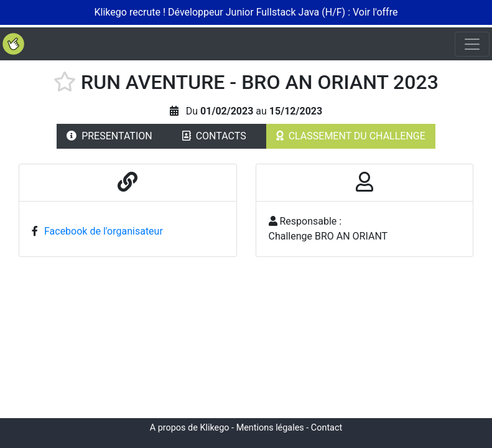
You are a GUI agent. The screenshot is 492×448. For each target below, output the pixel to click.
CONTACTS (214, 136)
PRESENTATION (109, 136)
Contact (327, 428)
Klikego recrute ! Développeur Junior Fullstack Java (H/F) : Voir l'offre (246, 12)
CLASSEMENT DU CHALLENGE (351, 136)
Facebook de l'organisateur (104, 231)
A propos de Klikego (190, 428)
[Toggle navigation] (472, 44)
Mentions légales (270, 428)
